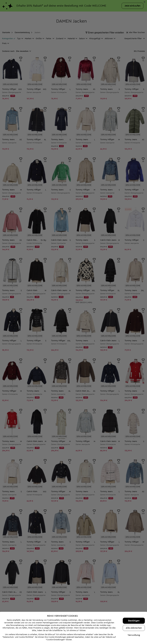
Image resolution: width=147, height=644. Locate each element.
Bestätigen (134, 621)
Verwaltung (134, 635)
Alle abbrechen (134, 628)
